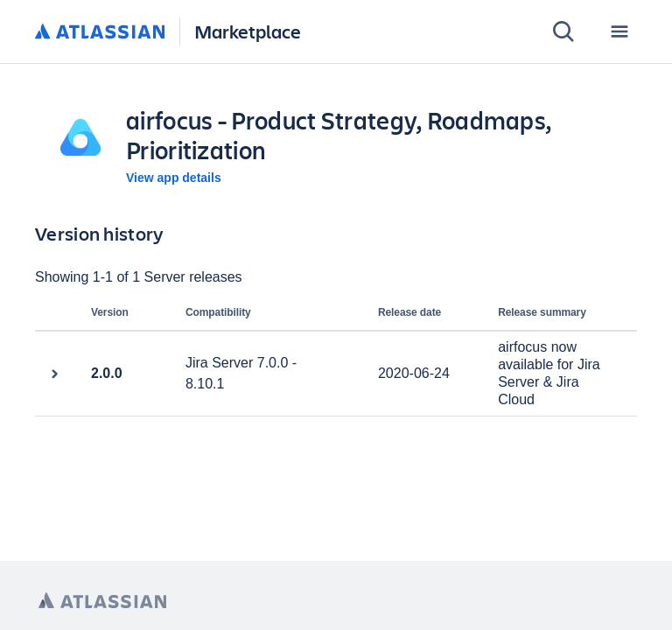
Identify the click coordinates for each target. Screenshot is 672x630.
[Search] (563, 31)
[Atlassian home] (100, 32)
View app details (174, 178)
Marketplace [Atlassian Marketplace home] (248, 31)
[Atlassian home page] (102, 601)
